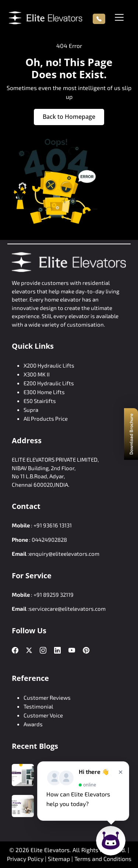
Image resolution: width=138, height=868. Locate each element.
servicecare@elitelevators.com (67, 609)
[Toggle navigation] (119, 17)
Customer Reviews (47, 697)
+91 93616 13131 (53, 525)
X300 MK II (37, 374)
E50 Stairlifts (40, 401)
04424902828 (49, 540)
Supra (31, 410)
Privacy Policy (25, 859)
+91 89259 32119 (54, 595)
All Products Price (46, 418)
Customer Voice (43, 715)
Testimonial (38, 706)
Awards (33, 724)
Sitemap (60, 859)
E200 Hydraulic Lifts (49, 383)
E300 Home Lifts (44, 392)
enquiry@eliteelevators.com (64, 554)
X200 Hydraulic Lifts (49, 365)
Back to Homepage (69, 117)
